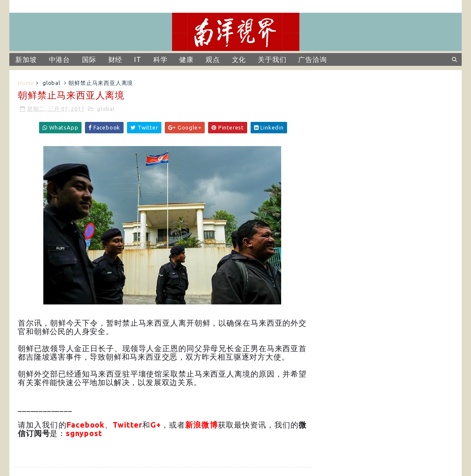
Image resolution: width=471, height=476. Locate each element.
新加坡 (26, 59)
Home (26, 83)
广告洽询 (312, 59)
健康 (186, 59)
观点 (213, 59)
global (51, 83)
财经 (116, 59)
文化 (239, 59)
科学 (161, 59)
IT (138, 59)
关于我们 (272, 59)
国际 (89, 59)
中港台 (59, 59)
